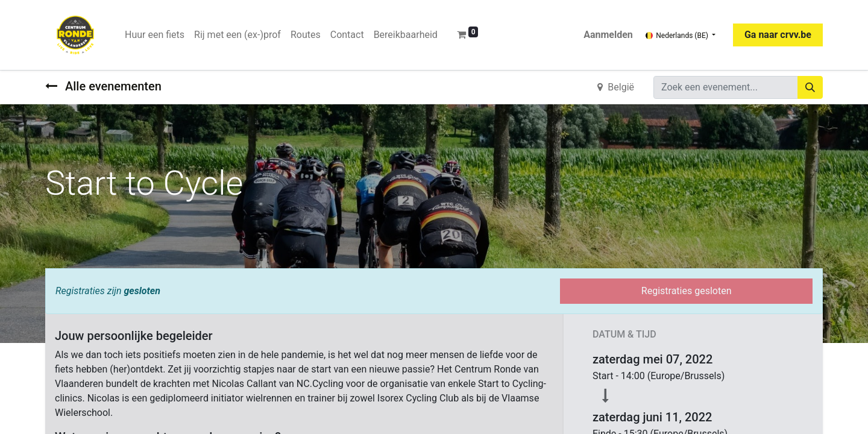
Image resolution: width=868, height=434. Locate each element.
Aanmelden (608, 35)
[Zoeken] (810, 87)
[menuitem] (155, 35)
